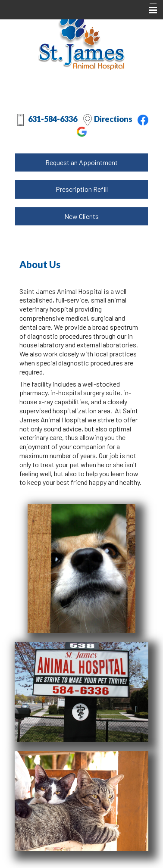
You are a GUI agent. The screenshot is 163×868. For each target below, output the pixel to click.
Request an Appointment (81, 162)
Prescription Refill (82, 189)
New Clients (81, 216)
